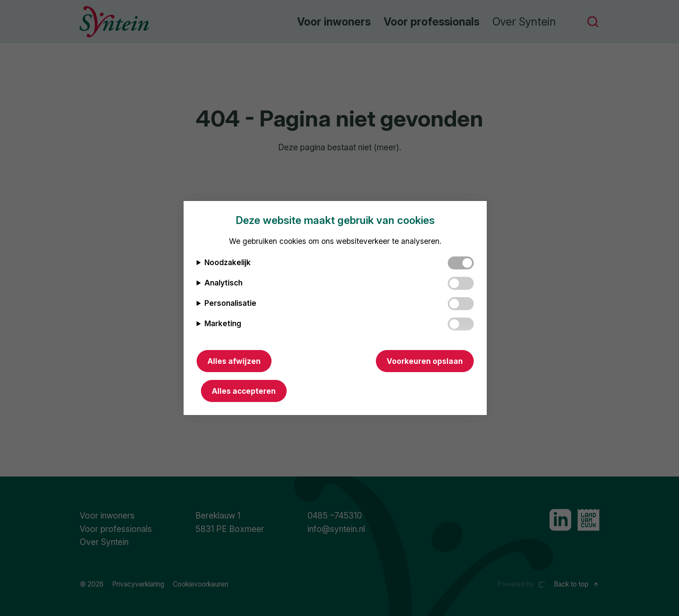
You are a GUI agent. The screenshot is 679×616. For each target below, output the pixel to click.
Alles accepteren (244, 391)
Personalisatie (230, 303)
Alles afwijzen (234, 361)
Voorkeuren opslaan (425, 361)
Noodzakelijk (228, 262)
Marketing (223, 323)
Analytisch (223, 283)
